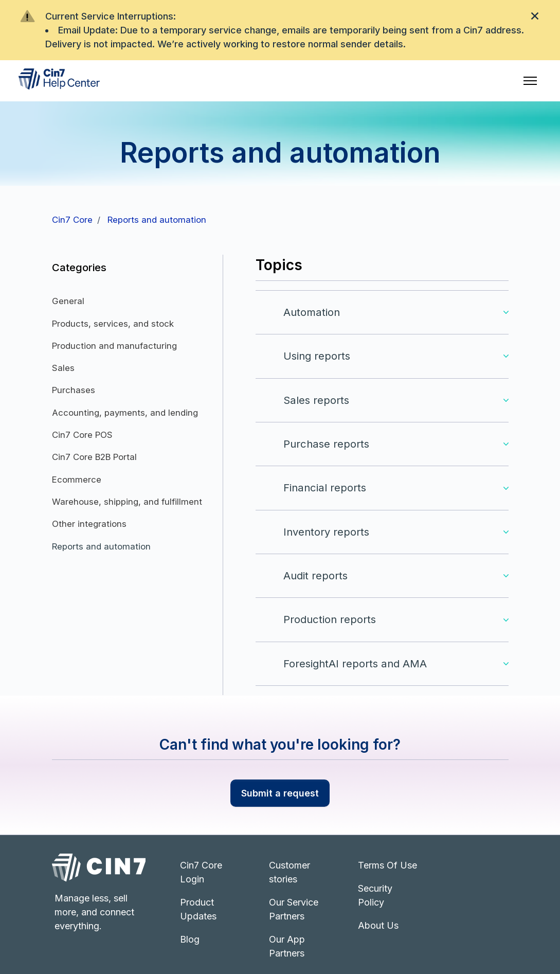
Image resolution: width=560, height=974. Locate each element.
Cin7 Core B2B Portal (94, 457)
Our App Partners (287, 946)
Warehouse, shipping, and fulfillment (127, 502)
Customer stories (290, 872)
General (68, 301)
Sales (63, 368)
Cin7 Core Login (201, 872)
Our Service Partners (294, 909)
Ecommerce (77, 480)
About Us (378, 925)
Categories (79, 267)
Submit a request (280, 793)
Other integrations (89, 524)
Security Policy (375, 895)
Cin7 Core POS (82, 435)
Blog (190, 939)
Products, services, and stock (113, 324)
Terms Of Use (387, 865)
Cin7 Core (72, 220)
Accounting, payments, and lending (125, 413)
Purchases (74, 390)
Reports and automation (157, 220)
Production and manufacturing (114, 346)
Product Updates (198, 909)
